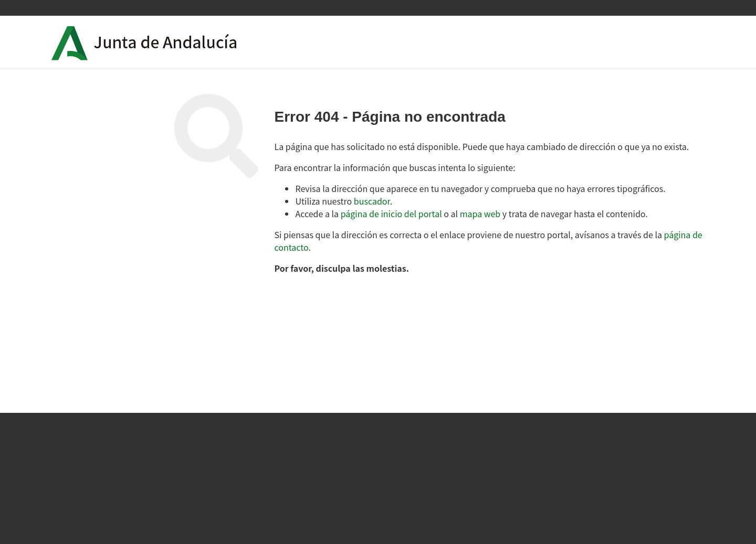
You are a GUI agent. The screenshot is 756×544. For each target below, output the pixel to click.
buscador (372, 201)
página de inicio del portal (391, 214)
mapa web (480, 214)
